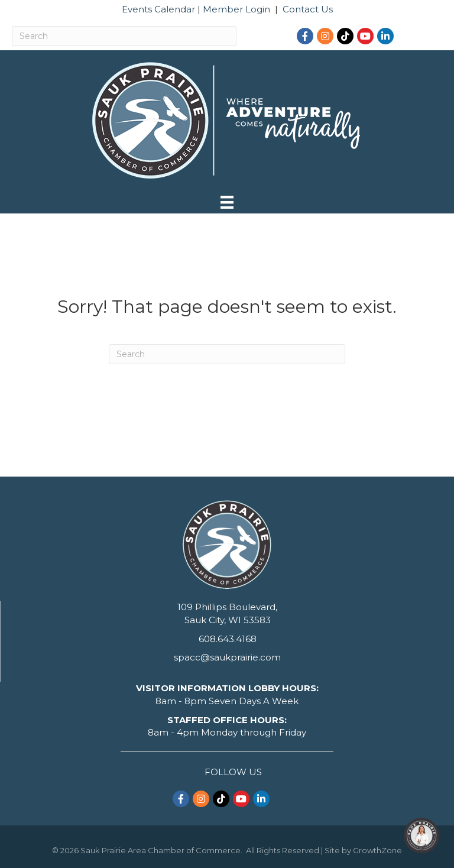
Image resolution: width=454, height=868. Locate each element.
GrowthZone (377, 850)
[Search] (124, 36)
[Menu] (227, 202)
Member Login (236, 9)
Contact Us (308, 9)
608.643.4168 (228, 639)
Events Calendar (158, 9)
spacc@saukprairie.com (227, 657)
